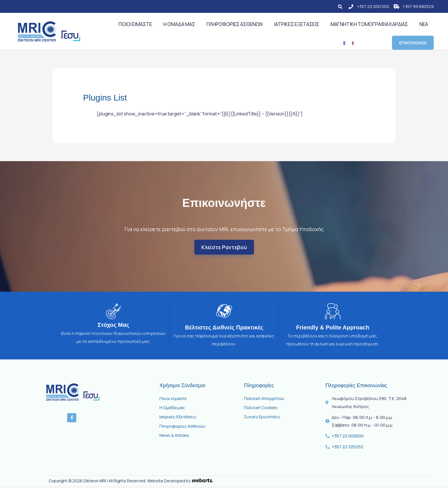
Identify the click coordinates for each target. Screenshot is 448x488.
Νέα (424, 24)
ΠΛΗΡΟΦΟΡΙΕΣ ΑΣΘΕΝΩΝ (235, 24)
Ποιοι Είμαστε (135, 24)
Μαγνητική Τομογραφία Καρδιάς (369, 24)
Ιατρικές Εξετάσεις (297, 24)
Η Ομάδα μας (179, 24)
